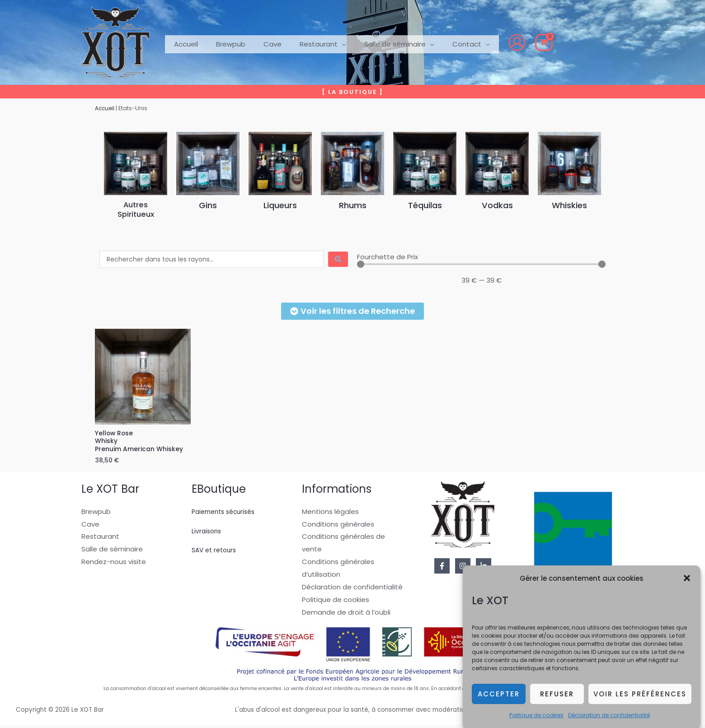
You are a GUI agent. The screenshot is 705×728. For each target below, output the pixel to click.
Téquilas (425, 205)
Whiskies (570, 205)
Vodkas (497, 205)
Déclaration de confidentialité (609, 716)
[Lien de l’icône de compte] (490, 42)
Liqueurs (280, 205)
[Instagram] (463, 569)
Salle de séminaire (112, 552)
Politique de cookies (536, 716)
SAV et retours (216, 553)
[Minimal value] (481, 264)
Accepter (499, 695)
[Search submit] (338, 259)
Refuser (557, 695)
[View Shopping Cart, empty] (517, 42)
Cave (90, 527)
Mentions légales (330, 514)
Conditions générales (338, 527)
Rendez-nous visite (114, 565)
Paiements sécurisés (227, 514)
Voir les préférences (640, 695)
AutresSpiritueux (136, 209)
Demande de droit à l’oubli (346, 615)
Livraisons (207, 534)
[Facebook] (442, 569)
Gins (208, 205)
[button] (687, 580)
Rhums (352, 205)
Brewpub (96, 514)
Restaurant (100, 539)
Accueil (106, 108)
